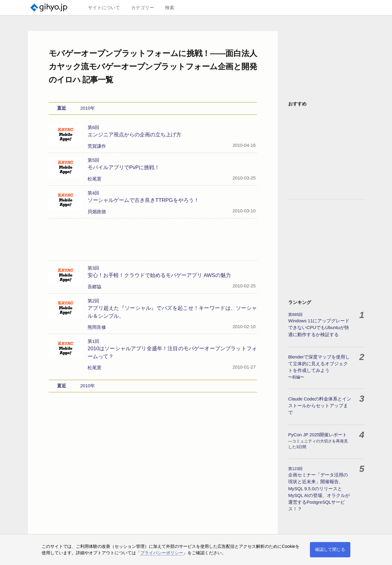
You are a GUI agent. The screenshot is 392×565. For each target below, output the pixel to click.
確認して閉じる (330, 549)
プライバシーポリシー (162, 553)
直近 (62, 93)
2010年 (88, 93)
